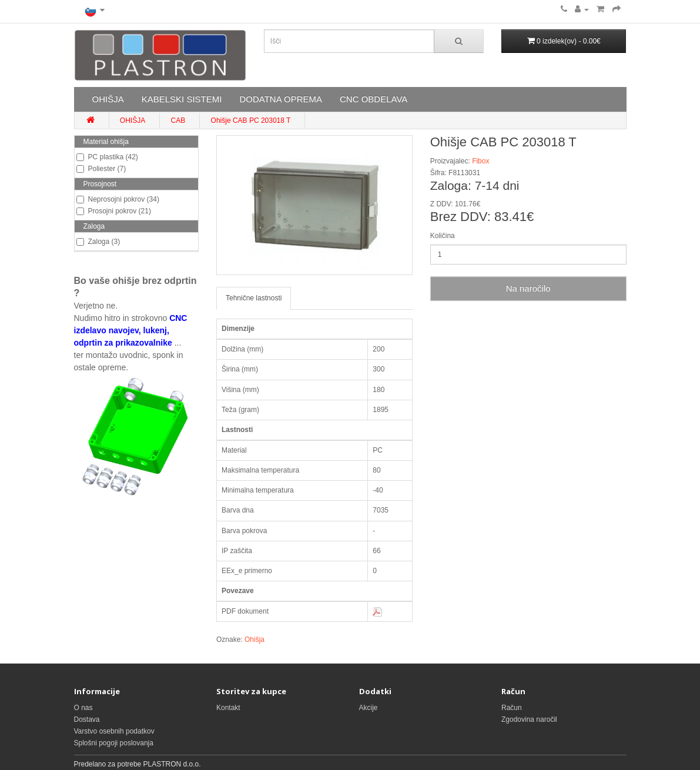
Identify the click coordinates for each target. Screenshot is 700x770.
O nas (83, 708)
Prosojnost (100, 184)
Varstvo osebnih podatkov (114, 731)
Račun (512, 708)
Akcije (369, 708)
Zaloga (94, 226)
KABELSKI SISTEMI (182, 99)
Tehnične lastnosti (254, 298)
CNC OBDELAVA (374, 99)
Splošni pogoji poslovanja (114, 743)
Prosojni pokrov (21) (114, 211)
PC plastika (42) (107, 157)
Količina (443, 236)
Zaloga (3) (98, 242)
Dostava (87, 719)
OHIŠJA (108, 99)
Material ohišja (106, 142)
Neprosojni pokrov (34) (118, 199)
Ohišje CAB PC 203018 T (251, 120)
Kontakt (228, 708)
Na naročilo (528, 288)
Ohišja (254, 640)
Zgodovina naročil (529, 719)
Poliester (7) (101, 169)
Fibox (480, 161)
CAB (178, 120)
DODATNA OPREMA (281, 99)
